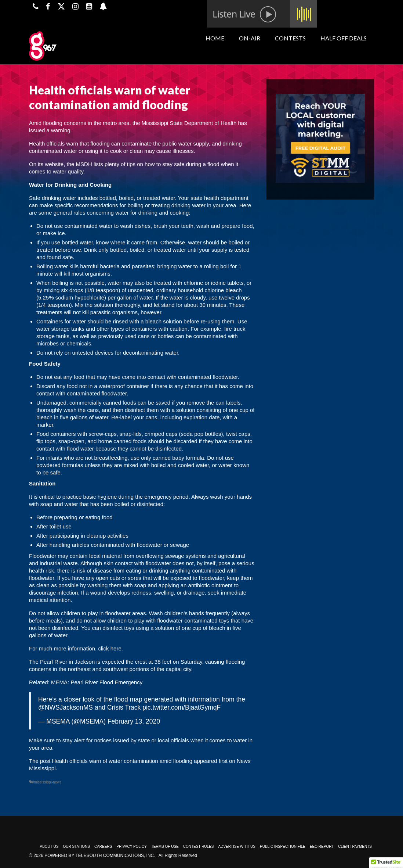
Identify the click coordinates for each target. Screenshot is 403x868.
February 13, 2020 (134, 721)
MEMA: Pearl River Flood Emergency (97, 682)
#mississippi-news (47, 782)
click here (109, 648)
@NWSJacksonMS (66, 707)
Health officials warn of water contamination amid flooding (122, 761)
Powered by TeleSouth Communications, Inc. (100, 856)
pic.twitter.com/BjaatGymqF (181, 707)
